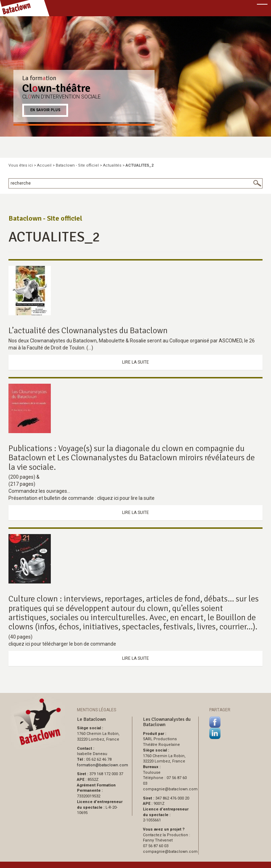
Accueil (44, 165)
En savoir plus (45, 110)
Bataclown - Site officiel (77, 165)
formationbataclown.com (103, 765)
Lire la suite (135, 362)
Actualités (112, 165)
